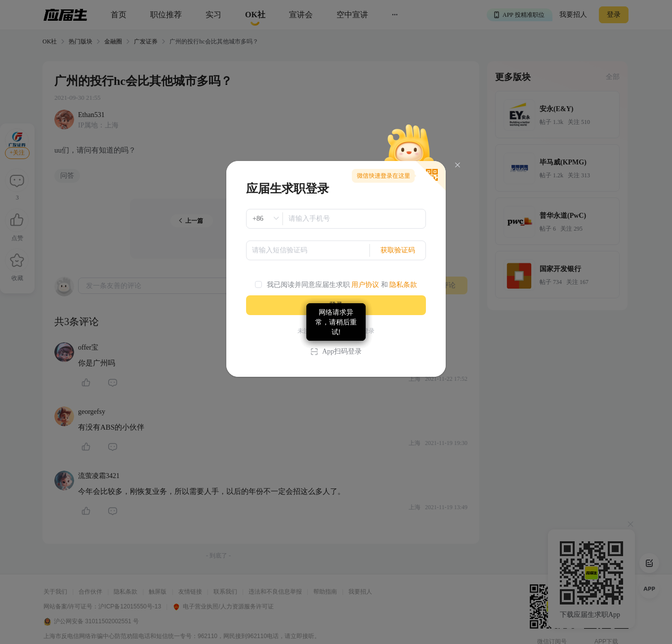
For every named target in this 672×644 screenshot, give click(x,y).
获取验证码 (398, 250)
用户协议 (365, 285)
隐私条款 (403, 285)
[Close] (458, 165)
